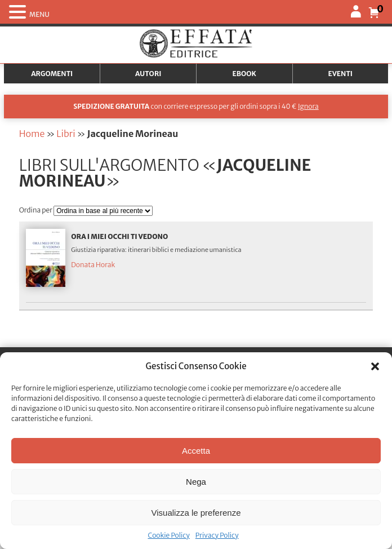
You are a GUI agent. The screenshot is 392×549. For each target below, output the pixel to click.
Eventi (340, 74)
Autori (148, 74)
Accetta (196, 451)
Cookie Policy (168, 535)
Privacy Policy (217, 535)
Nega (196, 482)
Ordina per (37, 210)
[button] (375, 366)
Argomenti (52, 74)
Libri (66, 134)
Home (32, 134)
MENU (39, 14)
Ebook (244, 74)
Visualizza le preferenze (196, 513)
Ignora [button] (308, 106)
